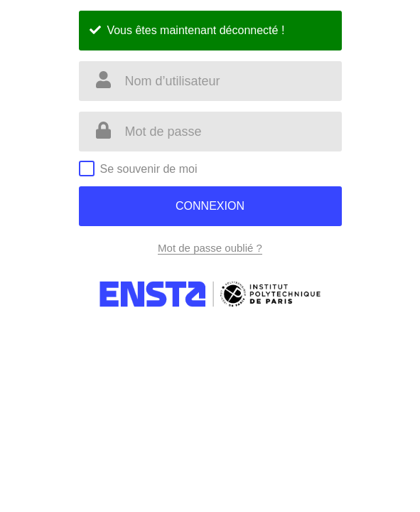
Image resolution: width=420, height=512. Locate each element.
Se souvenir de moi (149, 169)
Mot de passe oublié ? (210, 248)
